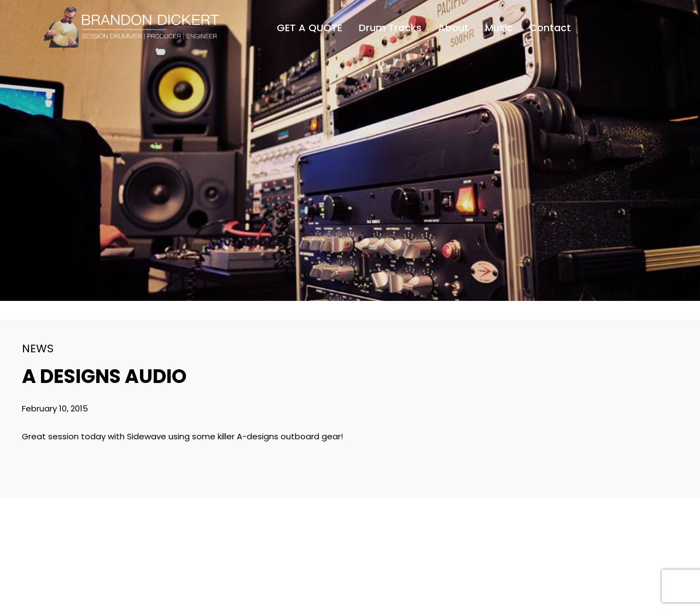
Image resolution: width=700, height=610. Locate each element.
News (38, 348)
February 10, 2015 (55, 408)
